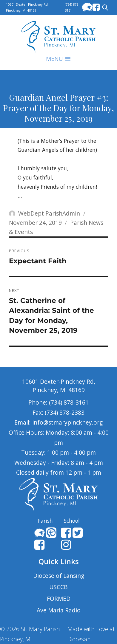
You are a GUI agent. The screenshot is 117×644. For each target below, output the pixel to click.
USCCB (59, 587)
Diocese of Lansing (59, 576)
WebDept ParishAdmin (49, 213)
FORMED (59, 599)
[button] (54, 59)
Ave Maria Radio (59, 610)
